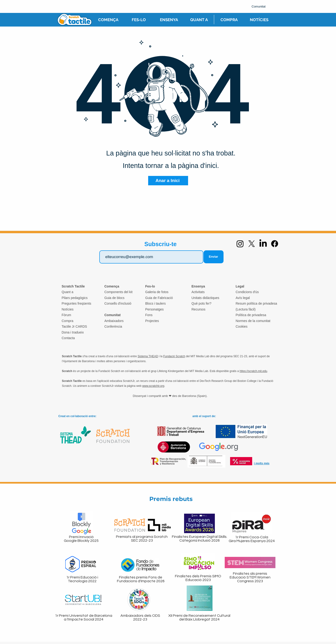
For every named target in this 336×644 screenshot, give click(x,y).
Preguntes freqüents (77, 303)
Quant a (68, 292)
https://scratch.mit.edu (253, 371)
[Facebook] (275, 244)
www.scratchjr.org (153, 386)
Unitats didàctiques (205, 298)
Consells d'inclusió (118, 303)
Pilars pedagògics (75, 298)
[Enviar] (214, 257)
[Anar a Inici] (168, 181)
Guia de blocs (115, 298)
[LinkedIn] (263, 244)
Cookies (242, 326)
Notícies (68, 309)
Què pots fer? (202, 303)
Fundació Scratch (174, 356)
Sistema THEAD (148, 356)
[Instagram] (240, 244)
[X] (252, 244)
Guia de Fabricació (159, 298)
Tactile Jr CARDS (74, 326)
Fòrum (66, 315)
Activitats (198, 292)
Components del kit (119, 292)
